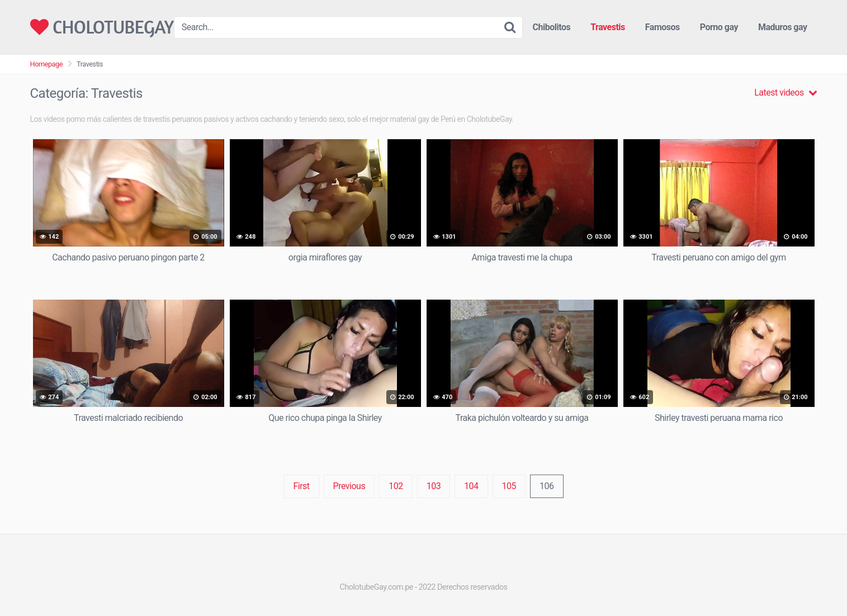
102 (396, 486)
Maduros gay (783, 27)
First (301, 486)
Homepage (47, 64)
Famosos (663, 27)
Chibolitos (552, 27)
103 (434, 486)
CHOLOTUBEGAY (102, 27)
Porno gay (719, 27)
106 (546, 486)
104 (471, 486)
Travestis (608, 27)
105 (509, 486)
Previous (349, 486)
